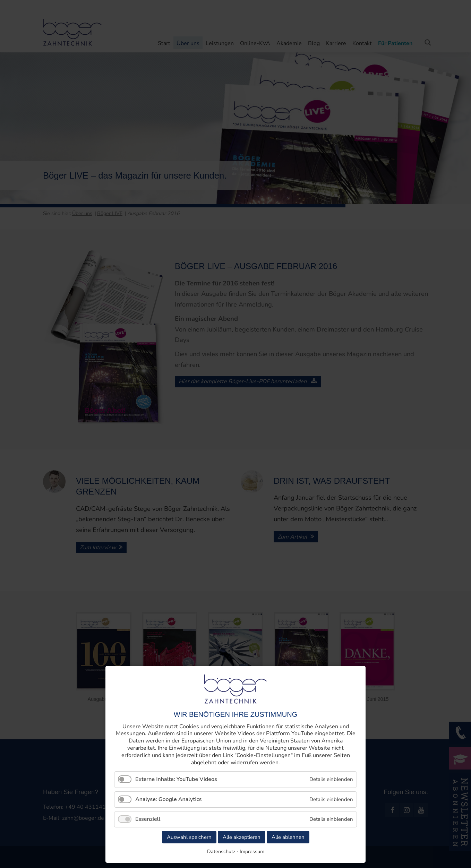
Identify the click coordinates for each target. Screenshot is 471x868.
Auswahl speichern (189, 837)
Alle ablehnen (288, 837)
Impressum (252, 851)
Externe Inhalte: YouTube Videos (176, 779)
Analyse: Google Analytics (169, 799)
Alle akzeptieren (242, 837)
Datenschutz (221, 851)
